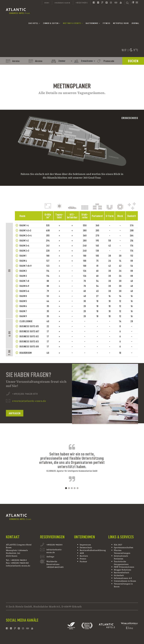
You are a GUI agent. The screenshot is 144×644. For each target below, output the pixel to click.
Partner (83, 561)
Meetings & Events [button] (73, 23)
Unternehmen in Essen (125, 581)
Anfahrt (47, 3)
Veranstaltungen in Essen (123, 585)
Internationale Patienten (121, 557)
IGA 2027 (118, 545)
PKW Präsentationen (124, 567)
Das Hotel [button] (34, 23)
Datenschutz (86, 547)
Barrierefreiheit (122, 573)
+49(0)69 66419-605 (55, 567)
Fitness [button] (107, 23)
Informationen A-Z (123, 578)
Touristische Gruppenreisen (121, 563)
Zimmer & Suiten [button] (52, 23)
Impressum (85, 545)
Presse (83, 559)
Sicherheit (119, 575)
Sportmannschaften (124, 547)
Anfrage (50, 557)
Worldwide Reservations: (53, 563)
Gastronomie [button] (93, 23)
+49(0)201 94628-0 (54, 545)
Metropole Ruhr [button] (121, 23)
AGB (82, 553)
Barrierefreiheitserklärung (93, 550)
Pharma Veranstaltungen (122, 552)
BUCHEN (133, 61)
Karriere (84, 556)
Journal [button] (135, 23)
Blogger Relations (123, 570)
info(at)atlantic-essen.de (18, 566)
